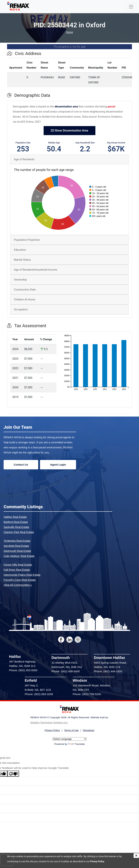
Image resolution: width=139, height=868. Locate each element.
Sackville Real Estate (16, 527)
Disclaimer (89, 730)
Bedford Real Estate (16, 522)
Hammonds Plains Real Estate (22, 575)
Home (69, 32)
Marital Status (22, 260)
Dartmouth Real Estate (17, 551)
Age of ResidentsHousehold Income (36, 270)
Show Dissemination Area (69, 130)
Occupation (21, 309)
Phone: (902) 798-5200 (87, 694)
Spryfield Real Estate (16, 546)
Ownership (20, 280)
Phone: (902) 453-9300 (23, 670)
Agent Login (58, 465)
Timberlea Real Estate (17, 541)
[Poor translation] (13, 774)
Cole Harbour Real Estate (19, 556)
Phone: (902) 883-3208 (39, 694)
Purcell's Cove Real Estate (20, 580)
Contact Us (21, 465)
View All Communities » (18, 585)
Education (20, 250)
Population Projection (27, 240)
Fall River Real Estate (17, 570)
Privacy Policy (98, 861)
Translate (76, 744)
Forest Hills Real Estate (18, 565)
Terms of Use (71, 730)
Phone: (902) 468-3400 (66, 671)
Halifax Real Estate (15, 517)
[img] (136, 856)
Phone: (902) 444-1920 (108, 671)
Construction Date (25, 290)
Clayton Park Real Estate (19, 532)
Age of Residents (24, 159)
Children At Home (25, 300)
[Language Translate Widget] (69, 739)
